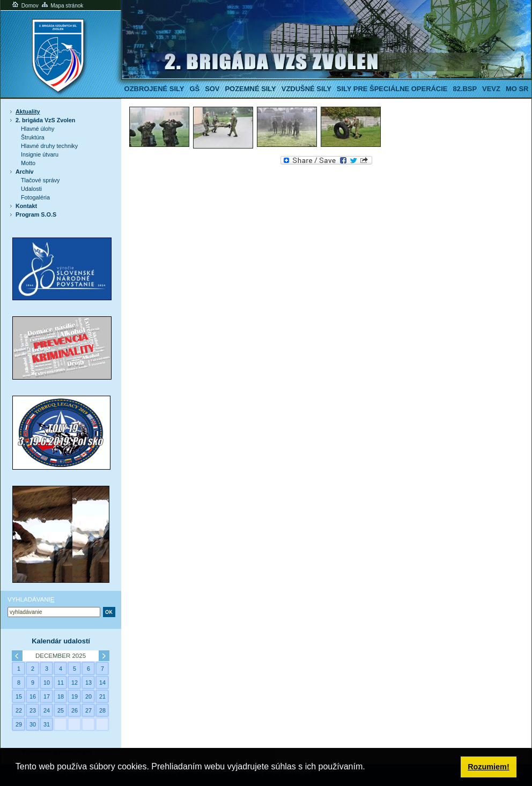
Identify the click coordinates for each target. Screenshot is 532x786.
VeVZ (491, 89)
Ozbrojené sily (154, 89)
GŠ (194, 89)
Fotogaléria (35, 197)
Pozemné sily (250, 89)
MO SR (517, 89)
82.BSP (465, 89)
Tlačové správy (40, 180)
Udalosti (31, 189)
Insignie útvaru (40, 154)
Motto (28, 163)
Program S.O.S (36, 214)
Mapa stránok (62, 6)
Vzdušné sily (306, 89)
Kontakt (26, 206)
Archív (25, 172)
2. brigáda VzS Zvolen (45, 120)
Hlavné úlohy (38, 129)
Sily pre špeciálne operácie (392, 89)
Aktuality (28, 112)
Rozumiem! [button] (489, 767)
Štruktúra (33, 137)
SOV (212, 89)
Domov (25, 6)
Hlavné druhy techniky (49, 146)
